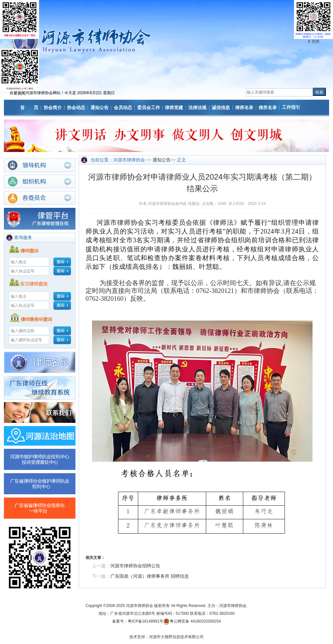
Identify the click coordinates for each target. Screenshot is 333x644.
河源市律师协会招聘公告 (135, 566)
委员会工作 (149, 107)
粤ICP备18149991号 (146, 621)
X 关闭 (19, 94)
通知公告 (100, 107)
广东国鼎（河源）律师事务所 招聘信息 (150, 576)
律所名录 (268, 107)
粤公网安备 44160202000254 (195, 621)
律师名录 (244, 107)
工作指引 (291, 107)
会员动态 (123, 107)
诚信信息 (221, 107)
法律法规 (197, 107)
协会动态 (76, 107)
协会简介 (53, 107)
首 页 (29, 107)
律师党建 (174, 107)
